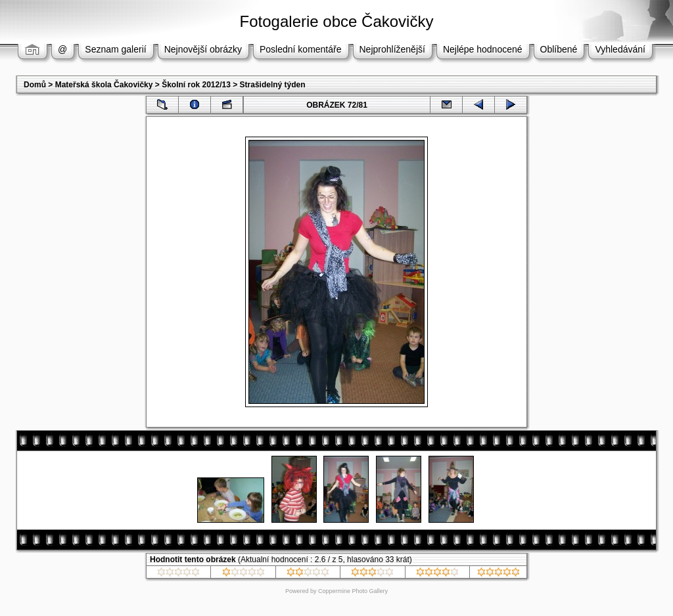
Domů (35, 85)
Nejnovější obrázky (203, 49)
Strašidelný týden (273, 85)
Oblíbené (559, 49)
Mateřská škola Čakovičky (104, 85)
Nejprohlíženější (392, 49)
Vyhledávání (620, 49)
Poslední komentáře (301, 49)
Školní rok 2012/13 (196, 85)
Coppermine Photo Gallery (353, 591)
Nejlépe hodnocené (483, 49)
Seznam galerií (115, 49)
